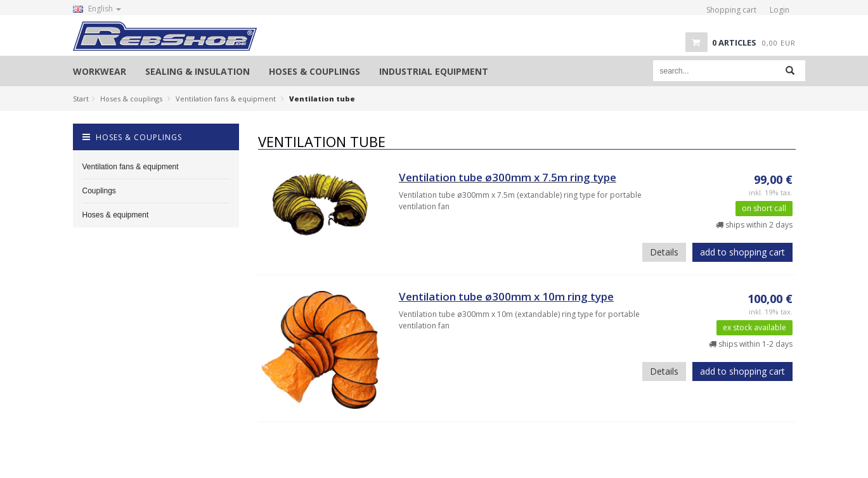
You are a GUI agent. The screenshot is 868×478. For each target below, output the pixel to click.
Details (664, 252)
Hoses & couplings (131, 99)
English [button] (97, 9)
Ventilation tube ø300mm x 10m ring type (506, 296)
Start (81, 99)
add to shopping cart (742, 252)
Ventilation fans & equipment (226, 99)
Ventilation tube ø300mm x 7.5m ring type (508, 177)
